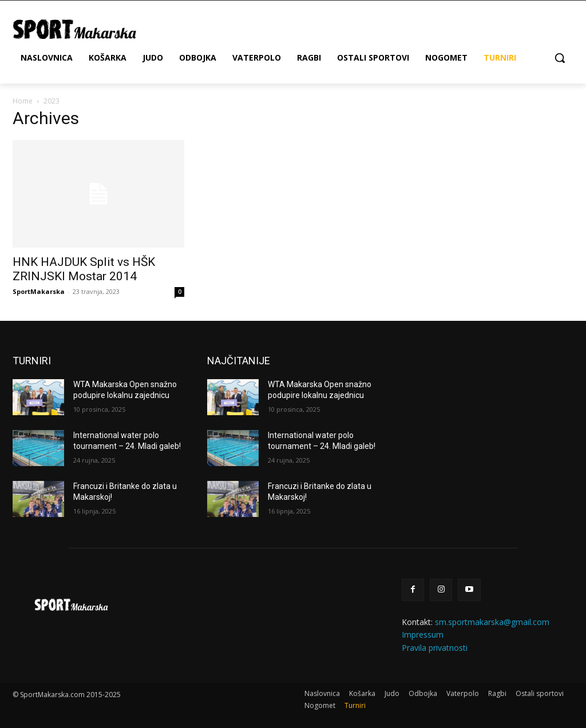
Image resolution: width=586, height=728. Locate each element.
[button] (560, 58)
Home (23, 101)
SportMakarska (39, 291)
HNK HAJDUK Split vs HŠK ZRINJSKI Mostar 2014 (84, 269)
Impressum (423, 634)
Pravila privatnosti (435, 648)
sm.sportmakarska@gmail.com (492, 622)
